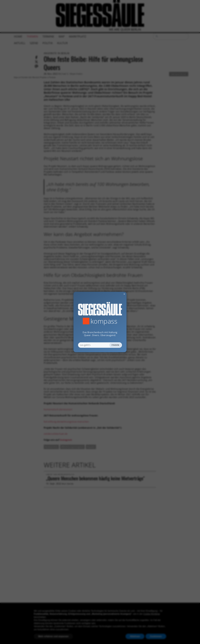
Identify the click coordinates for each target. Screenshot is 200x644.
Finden (115, 345)
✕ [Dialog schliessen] (118, 294)
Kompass (104, 321)
